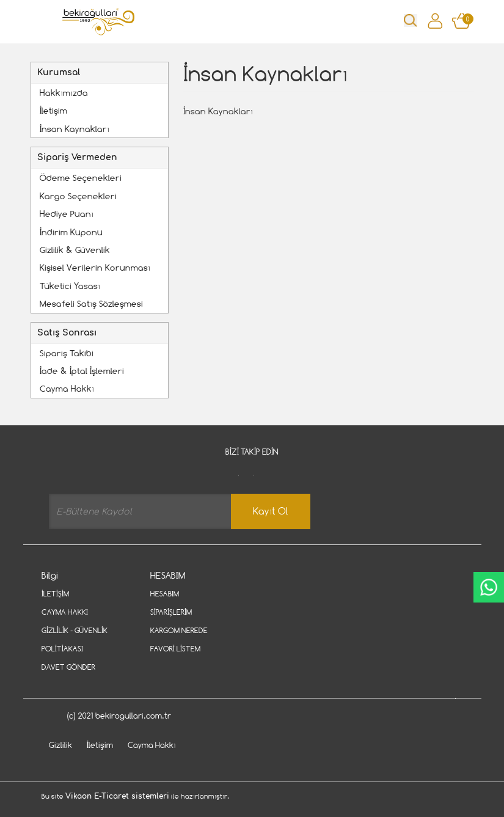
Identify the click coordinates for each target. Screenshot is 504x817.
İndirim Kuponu (71, 232)
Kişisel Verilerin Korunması (95, 267)
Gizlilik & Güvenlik (75, 250)
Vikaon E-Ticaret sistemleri (117, 796)
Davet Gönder (68, 667)
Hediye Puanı (67, 214)
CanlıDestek (489, 587)
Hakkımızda (64, 93)
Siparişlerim (171, 612)
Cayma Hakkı (67, 388)
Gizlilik (60, 745)
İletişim (53, 110)
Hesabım (165, 594)
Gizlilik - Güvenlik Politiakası (75, 639)
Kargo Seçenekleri (78, 196)
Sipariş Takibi (67, 353)
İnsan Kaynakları (75, 129)
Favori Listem (175, 649)
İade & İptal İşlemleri (82, 371)
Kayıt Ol (271, 511)
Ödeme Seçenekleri (81, 178)
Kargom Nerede (179, 630)
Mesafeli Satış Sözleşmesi (91, 303)
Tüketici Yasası (70, 286)
